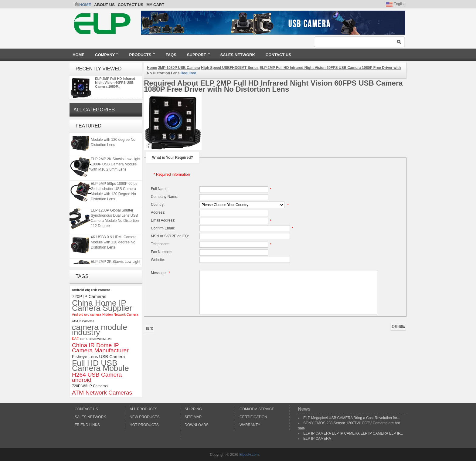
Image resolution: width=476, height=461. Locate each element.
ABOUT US (104, 5)
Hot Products (144, 425)
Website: (158, 260)
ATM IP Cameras (83, 321)
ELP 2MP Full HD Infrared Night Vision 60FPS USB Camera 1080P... (115, 83)
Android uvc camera (87, 314)
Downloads (197, 425)
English (396, 4)
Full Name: (160, 189)
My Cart (155, 5)
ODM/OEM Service (257, 409)
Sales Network (90, 417)
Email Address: (163, 220)
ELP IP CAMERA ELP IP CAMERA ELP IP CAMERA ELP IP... (353, 433)
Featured (88, 126)
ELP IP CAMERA (317, 439)
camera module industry (100, 330)
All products (144, 409)
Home (85, 5)
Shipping (193, 409)
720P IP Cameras (89, 297)
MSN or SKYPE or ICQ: (170, 236)
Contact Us (86, 409)
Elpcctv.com (249, 455)
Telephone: (160, 244)
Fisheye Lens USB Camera (98, 357)
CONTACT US (131, 5)
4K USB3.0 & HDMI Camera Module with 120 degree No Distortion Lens (114, 141)
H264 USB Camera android (97, 377)
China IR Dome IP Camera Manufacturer (100, 348)
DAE (75, 339)
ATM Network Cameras (102, 393)
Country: (158, 205)
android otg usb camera (91, 290)
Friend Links (87, 425)
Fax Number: (161, 252)
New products (145, 417)
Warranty (250, 425)
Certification (253, 417)
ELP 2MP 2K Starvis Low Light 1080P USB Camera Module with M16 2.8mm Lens (116, 165)
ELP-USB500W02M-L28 (96, 339)
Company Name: (165, 197)
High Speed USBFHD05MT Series (230, 68)
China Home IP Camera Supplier (102, 306)
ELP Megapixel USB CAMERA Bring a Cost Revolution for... (352, 418)
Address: (158, 212)
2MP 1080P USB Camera (179, 68)
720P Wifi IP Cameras (90, 386)
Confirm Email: (163, 228)
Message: (161, 273)
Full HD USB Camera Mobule (100, 366)
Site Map (193, 417)
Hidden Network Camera (120, 314)
